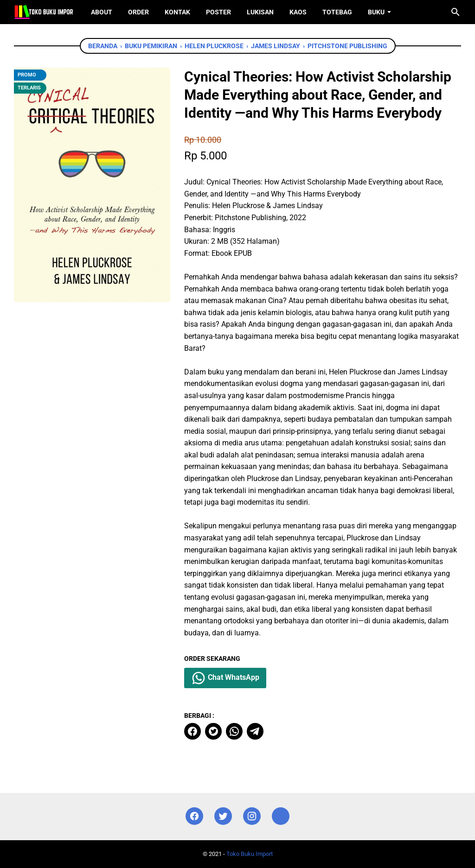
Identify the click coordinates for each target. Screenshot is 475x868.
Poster (218, 12)
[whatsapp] (234, 731)
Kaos (298, 12)
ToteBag (337, 12)
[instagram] (252, 816)
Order (138, 12)
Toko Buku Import (250, 854)
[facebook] (193, 731)
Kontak (177, 12)
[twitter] (213, 731)
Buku (376, 12)
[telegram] (255, 731)
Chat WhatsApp (225, 678)
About (102, 12)
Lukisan (260, 12)
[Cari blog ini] (456, 12)
